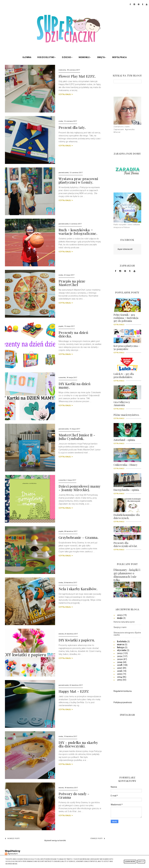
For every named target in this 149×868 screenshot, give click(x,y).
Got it (141, 862)
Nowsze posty (12, 838)
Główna (27, 57)
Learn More (130, 862)
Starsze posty (98, 838)
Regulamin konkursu (123, 691)
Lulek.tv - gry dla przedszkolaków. (127, 376)
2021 (120, 656)
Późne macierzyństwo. (127, 416)
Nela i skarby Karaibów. (78, 589)
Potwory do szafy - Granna (74, 795)
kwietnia (122, 641)
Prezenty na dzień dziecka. (73, 334)
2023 (120, 615)
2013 (120, 679)
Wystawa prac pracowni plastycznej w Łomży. (78, 180)
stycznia (122, 650)
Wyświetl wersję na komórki (55, 841)
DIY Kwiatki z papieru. (77, 640)
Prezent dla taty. (72, 127)
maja (120, 618)
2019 (120, 662)
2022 (120, 653)
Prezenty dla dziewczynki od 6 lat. (127, 545)
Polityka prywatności (123, 702)
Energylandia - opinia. (127, 491)
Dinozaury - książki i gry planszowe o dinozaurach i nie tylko (127, 575)
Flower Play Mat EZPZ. (77, 76)
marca (121, 644)
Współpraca (119, 57)
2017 (120, 668)
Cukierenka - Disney (127, 466)
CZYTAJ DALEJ (66, 94)
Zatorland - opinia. (127, 441)
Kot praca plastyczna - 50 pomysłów (127, 348)
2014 (120, 677)
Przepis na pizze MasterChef (72, 283)
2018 (120, 665)
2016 (120, 671)
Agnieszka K (13, 854)
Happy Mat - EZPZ (74, 691)
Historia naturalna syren (124, 622)
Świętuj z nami (120, 627)
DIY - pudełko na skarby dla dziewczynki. (78, 744)
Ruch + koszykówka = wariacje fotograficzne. (78, 232)
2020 (120, 659)
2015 (120, 674)
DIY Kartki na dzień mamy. (75, 385)
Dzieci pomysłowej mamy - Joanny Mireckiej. (80, 488)
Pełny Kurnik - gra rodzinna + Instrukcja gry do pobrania (127, 319)
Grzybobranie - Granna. (79, 537)
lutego (121, 647)
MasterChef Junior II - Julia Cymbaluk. (77, 437)
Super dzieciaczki (125, 249)
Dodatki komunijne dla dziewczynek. (127, 517)
